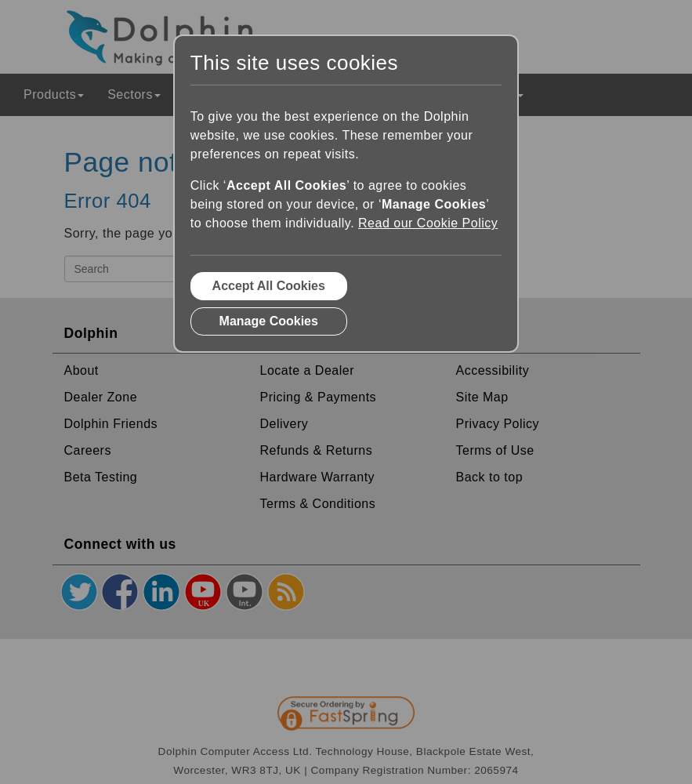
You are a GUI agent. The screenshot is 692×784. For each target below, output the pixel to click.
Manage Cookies (269, 321)
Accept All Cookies (269, 286)
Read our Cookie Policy (428, 223)
